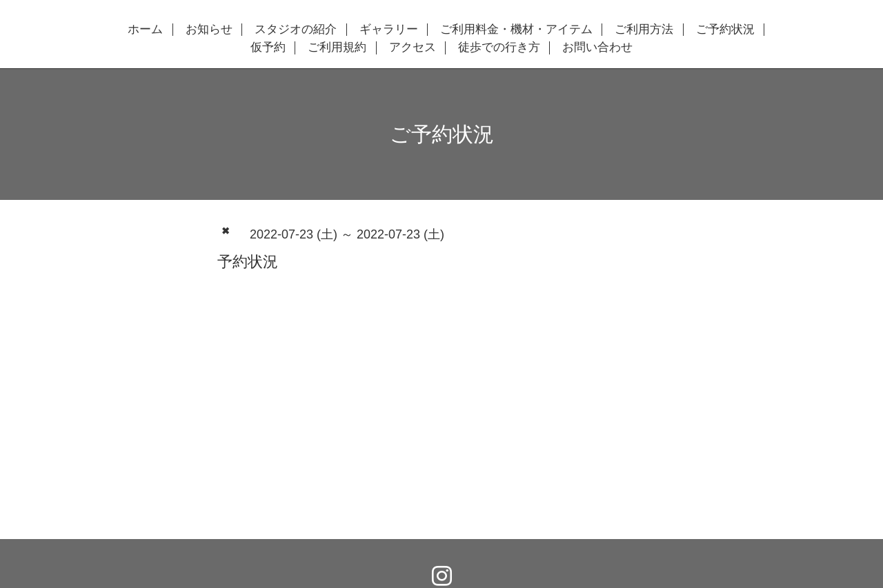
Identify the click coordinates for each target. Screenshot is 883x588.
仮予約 (268, 48)
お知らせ (209, 30)
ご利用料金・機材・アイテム (516, 30)
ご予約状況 (725, 30)
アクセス (413, 48)
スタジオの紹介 (296, 30)
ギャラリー (389, 30)
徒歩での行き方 (499, 48)
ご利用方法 (644, 30)
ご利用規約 (337, 48)
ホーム (145, 30)
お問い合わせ (597, 48)
